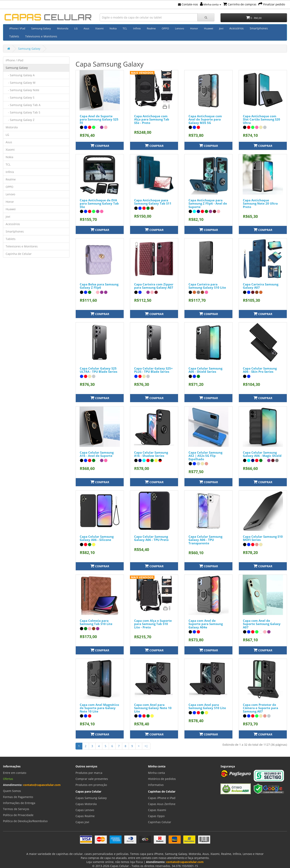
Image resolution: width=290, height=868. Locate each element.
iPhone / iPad (17, 28)
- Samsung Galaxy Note (22, 90)
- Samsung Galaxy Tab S (23, 112)
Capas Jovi (82, 822)
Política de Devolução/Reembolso (25, 821)
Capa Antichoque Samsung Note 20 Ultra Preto (260, 203)
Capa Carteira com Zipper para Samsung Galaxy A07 (154, 286)
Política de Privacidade (18, 815)
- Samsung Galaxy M (21, 83)
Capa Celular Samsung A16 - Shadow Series (151, 454)
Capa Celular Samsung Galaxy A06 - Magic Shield (262, 454)
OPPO (165, 28)
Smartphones (259, 28)
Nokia (113, 28)
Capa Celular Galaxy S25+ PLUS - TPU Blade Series (153, 370)
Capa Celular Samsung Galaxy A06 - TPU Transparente (205, 540)
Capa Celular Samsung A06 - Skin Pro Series (260, 370)
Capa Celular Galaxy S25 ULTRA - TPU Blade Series (98, 370)
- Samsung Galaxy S (20, 97)
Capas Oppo (156, 816)
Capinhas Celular (160, 822)
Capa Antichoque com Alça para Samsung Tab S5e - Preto (152, 119)
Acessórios (237, 28)
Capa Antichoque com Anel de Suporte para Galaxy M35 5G (205, 119)
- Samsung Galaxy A (20, 75)
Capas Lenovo (85, 810)
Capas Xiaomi (157, 810)
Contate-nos (188, 4)
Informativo (156, 785)
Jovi (221, 28)
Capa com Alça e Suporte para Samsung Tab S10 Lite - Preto (153, 624)
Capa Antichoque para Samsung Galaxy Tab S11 (153, 202)
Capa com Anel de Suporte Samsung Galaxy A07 (262, 624)
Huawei (209, 28)
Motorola (63, 28)
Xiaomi (99, 28)
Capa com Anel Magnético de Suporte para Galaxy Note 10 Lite (99, 708)
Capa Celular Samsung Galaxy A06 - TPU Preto (151, 538)
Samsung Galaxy (41, 28)
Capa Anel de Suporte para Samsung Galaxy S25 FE (99, 119)
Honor (194, 28)
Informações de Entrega (19, 803)
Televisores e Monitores (41, 36)
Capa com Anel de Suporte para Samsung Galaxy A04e (206, 624)
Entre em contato (15, 773)
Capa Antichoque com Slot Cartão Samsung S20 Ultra (262, 119)
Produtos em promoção (91, 785)
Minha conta (211, 4)
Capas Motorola (86, 804)
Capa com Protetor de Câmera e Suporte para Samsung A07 (260, 708)
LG (76, 28)
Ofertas (8, 779)
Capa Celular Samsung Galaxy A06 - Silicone (97, 538)
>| (146, 746)
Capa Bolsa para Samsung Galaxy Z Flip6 (99, 286)
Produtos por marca (89, 773)
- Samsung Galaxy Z (20, 120)
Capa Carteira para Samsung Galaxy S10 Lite (207, 286)
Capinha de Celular (19, 254)
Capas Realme (85, 816)
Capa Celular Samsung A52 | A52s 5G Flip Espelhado (205, 456)
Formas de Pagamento (18, 797)
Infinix (137, 28)
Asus (86, 28)
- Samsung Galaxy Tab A (23, 105)
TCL (125, 28)
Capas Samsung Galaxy (91, 798)
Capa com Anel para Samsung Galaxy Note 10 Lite (153, 708)
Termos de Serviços (16, 809)
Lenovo (180, 28)
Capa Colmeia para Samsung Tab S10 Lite (96, 622)
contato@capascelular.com (42, 785)
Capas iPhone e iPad (162, 798)
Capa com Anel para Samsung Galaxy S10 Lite (207, 706)
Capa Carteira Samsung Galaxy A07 (261, 286)
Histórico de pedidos (162, 779)
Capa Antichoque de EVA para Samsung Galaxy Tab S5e (99, 203)
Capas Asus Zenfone (162, 804)
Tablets (14, 36)
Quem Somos (12, 791)
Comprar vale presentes (92, 779)
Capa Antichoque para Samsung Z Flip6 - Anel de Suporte (208, 203)
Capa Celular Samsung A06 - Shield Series (205, 370)
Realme (151, 28)
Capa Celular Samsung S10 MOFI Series (263, 538)
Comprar (100, 146)
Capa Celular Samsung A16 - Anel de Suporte (97, 454)
